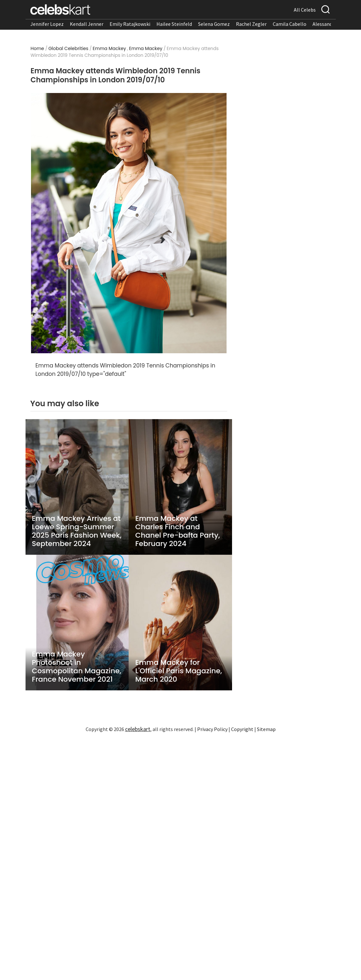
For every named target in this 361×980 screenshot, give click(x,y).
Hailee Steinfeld (174, 24)
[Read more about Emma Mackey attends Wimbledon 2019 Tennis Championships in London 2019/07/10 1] (129, 223)
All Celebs (305, 10)
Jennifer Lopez (47, 24)
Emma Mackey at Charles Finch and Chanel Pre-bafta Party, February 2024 (177, 531)
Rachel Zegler (251, 24)
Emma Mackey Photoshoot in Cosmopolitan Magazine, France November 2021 (77, 667)
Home (37, 48)
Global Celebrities (69, 48)
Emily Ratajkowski (130, 24)
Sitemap (266, 729)
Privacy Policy (212, 729)
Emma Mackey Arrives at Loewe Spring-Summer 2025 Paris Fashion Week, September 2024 (77, 531)
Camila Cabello (290, 24)
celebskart (138, 729)
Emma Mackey (109, 48)
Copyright (242, 729)
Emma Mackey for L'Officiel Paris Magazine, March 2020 (178, 671)
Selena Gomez (214, 24)
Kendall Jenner (87, 24)
